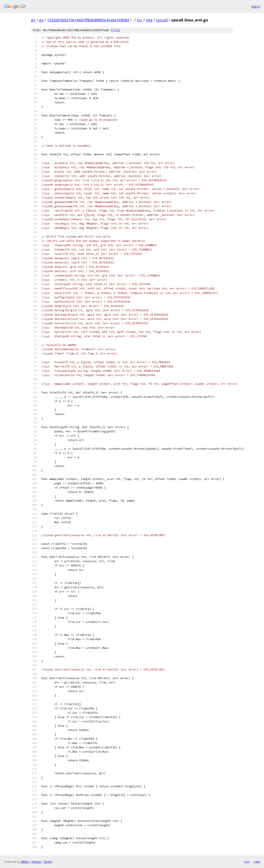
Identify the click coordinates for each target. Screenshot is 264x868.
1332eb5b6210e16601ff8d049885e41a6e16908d (88, 20)
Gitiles (25, 862)
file (115, 30)
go (33, 20)
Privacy (36, 862)
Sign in (256, 6)
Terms (48, 862)
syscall (162, 20)
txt (247, 862)
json (257, 862)
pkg (149, 20)
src (140, 20)
